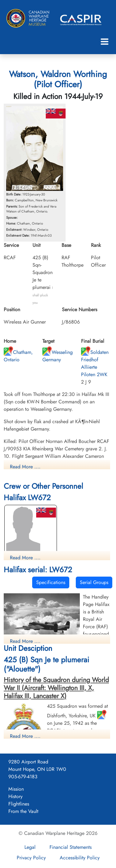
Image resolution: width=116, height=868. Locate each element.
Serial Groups (94, 582)
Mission (16, 789)
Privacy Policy (31, 858)
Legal (30, 847)
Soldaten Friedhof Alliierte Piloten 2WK (95, 363)
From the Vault (23, 811)
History (15, 796)
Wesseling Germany (58, 356)
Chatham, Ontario (18, 356)
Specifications (51, 582)
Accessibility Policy (80, 858)
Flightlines (19, 804)
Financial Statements (71, 847)
